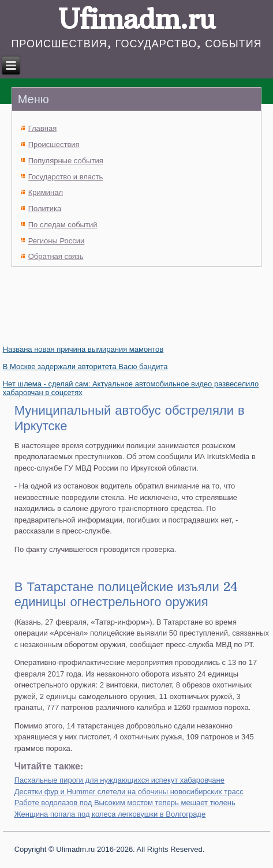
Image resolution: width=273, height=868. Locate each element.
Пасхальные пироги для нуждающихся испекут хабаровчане (119, 780)
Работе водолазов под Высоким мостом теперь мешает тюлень (125, 803)
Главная (42, 128)
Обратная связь (56, 256)
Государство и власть (66, 177)
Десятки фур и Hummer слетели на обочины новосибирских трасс (129, 792)
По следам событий (63, 225)
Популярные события (66, 161)
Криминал (46, 192)
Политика (45, 208)
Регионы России (57, 241)
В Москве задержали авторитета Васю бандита (85, 367)
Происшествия (54, 144)
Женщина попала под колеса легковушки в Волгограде (110, 814)
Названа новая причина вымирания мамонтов (83, 349)
